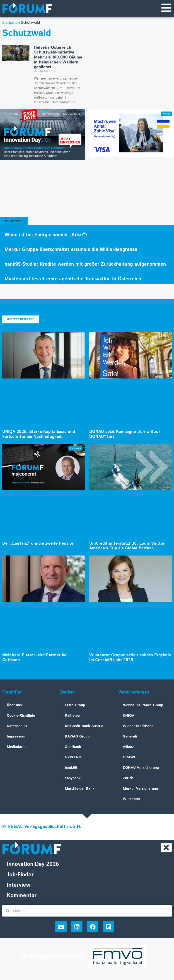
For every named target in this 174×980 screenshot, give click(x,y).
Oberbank (73, 747)
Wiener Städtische (138, 726)
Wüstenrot (132, 799)
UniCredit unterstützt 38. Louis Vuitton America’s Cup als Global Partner (127, 546)
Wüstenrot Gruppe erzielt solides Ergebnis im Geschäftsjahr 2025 (130, 658)
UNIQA (129, 716)
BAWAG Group (77, 737)
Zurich (128, 778)
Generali (130, 737)
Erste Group (75, 705)
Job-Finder (20, 875)
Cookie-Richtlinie (21, 716)
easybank (73, 778)
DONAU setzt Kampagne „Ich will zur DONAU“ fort (125, 434)
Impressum (16, 737)
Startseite (10, 23)
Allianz (128, 747)
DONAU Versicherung (141, 768)
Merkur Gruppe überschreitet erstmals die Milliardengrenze (71, 250)
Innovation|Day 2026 (33, 865)
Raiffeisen (73, 716)
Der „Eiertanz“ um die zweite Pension (38, 544)
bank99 (71, 768)
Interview (19, 886)
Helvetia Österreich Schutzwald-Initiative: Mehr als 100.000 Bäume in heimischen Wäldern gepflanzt (58, 58)
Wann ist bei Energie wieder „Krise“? (46, 235)
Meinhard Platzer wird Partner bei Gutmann (35, 658)
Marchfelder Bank (80, 789)
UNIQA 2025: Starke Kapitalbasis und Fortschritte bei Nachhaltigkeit (39, 434)
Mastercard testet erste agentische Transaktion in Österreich (73, 279)
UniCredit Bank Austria (84, 726)
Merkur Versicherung (140, 789)
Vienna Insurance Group (143, 705)
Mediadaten (17, 747)
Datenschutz (17, 726)
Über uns (14, 705)
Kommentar (22, 896)
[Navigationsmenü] (166, 8)
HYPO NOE (74, 758)
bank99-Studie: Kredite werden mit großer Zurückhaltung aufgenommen (85, 264)
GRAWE (129, 758)
